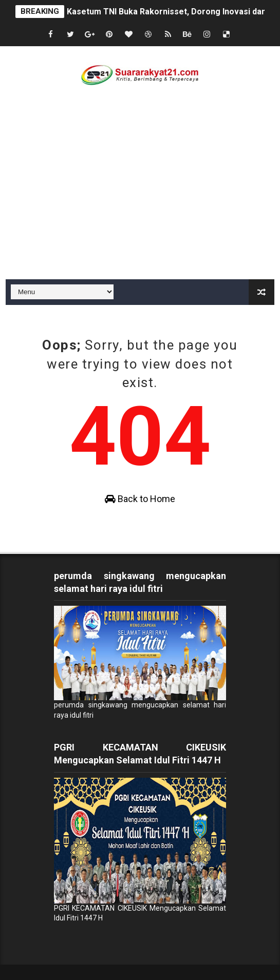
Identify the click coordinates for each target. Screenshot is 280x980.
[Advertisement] (140, 202)
